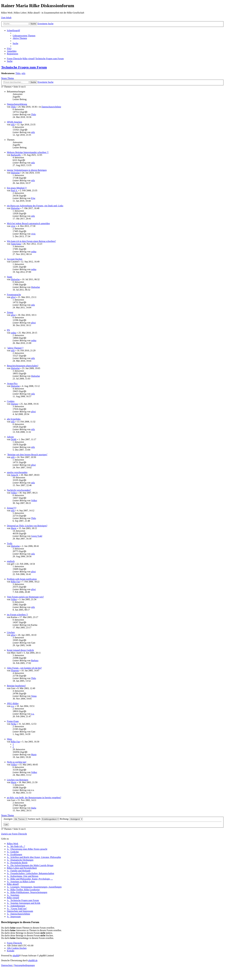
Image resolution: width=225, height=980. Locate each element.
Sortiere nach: (44, 819)
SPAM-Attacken (14, 122)
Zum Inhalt (6, 18)
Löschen (11, 632)
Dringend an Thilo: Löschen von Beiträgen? (27, 526)
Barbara (35, 660)
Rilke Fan (15, 582)
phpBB (16, 956)
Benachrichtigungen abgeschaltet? (23, 366)
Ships (9, 739)
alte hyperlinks (14, 419)
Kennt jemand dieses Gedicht (20, 650)
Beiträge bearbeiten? (16, 686)
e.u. (13, 706)
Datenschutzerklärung (17, 104)
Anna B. (15, 475)
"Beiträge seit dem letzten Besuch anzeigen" (27, 455)
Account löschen (15, 259)
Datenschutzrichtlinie (51, 107)
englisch (11, 561)
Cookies (11, 401)
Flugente (15, 671)
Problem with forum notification (22, 579)
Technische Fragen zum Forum (24, 67)
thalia (34, 808)
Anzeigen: (15, 819)
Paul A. (14, 190)
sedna (34, 252)
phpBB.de (33, 960)
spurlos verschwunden (17, 472)
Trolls (10, 543)
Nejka (14, 724)
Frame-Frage (13, 721)
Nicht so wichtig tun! (17, 762)
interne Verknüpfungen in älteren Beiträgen (27, 170)
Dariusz (14, 404)
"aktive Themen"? (15, 348)
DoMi (14, 439)
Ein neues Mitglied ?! (17, 188)
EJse (33, 198)
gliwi (13, 297)
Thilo (18, 73)
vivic (13, 226)
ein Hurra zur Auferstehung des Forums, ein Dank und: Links (35, 206)
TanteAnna (16, 244)
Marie (14, 528)
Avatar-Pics (12, 383)
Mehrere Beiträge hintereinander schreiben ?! (28, 152)
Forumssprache (14, 295)
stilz (23, 73)
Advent (10, 437)
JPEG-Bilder (13, 703)
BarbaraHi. (16, 155)
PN (8, 330)
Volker (14, 493)
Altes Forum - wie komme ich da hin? (24, 668)
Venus (34, 696)
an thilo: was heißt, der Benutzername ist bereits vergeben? (34, 798)
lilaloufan (15, 173)
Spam (9, 277)
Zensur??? (12, 508)
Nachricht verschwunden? (19, 490)
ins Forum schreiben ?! (17, 615)
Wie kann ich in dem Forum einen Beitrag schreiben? (31, 241)
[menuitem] (24, 36)
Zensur (10, 312)
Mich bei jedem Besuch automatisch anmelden (28, 223)
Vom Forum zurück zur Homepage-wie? (25, 597)
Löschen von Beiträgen (18, 780)
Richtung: (71, 819)
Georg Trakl (37, 536)
